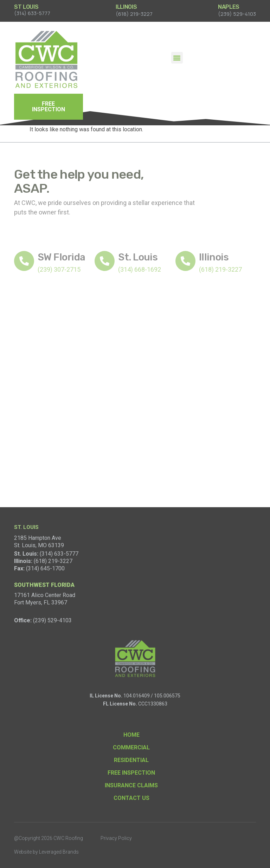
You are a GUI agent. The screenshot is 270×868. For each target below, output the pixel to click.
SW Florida (61, 257)
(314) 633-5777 (59, 554)
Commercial (131, 747)
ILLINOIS (126, 7)
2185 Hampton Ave (38, 538)
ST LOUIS (26, 7)
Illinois (214, 257)
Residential (131, 760)
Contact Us (131, 798)
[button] (177, 58)
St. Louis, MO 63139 (39, 545)
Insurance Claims (131, 785)
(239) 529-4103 (52, 620)
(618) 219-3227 (53, 561)
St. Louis (138, 257)
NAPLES (229, 7)
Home (131, 735)
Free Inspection (131, 773)
